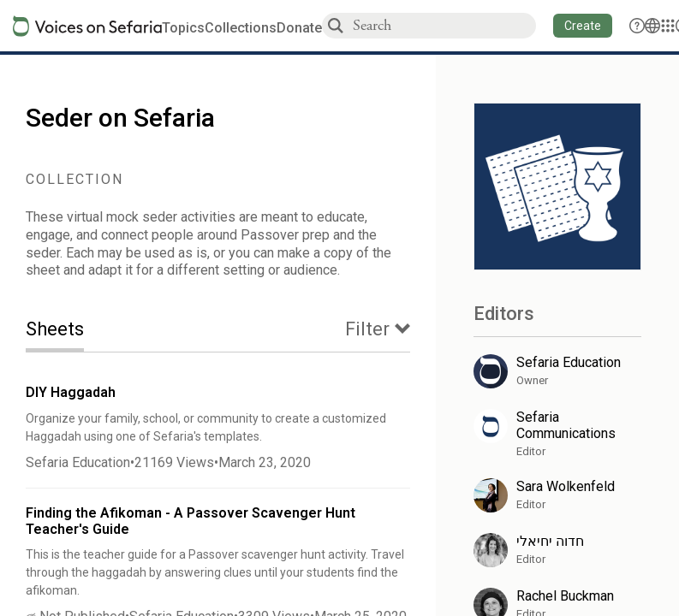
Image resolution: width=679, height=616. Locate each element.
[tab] (68, 331)
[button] (583, 26)
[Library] (668, 26)
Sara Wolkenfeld (566, 486)
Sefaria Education (78, 462)
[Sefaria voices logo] (87, 26)
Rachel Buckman (565, 596)
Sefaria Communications (566, 425)
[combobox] (444, 25)
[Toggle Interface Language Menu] (652, 26)
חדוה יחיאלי (550, 541)
